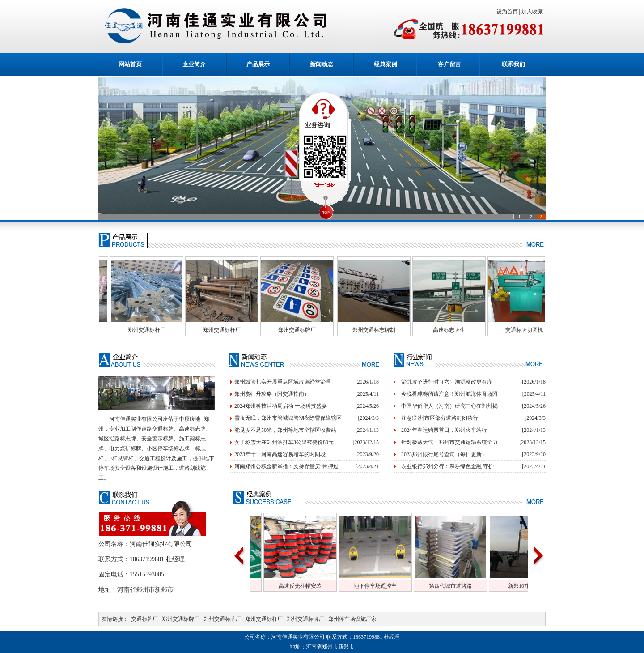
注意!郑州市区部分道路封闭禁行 (440, 418)
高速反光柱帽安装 (318, 586)
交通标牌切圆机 (542, 330)
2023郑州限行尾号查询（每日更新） (444, 454)
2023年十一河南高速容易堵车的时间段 (280, 454)
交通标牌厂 (144, 619)
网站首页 (130, 64)
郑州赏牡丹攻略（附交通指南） (272, 394)
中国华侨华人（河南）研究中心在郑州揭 (449, 406)
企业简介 (194, 64)
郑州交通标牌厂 (315, 330)
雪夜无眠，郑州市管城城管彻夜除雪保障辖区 (288, 418)
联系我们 (513, 64)
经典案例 (386, 64)
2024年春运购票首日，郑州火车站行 (444, 430)
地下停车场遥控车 (394, 586)
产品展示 (258, 64)
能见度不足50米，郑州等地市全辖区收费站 (285, 430)
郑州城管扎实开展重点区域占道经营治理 (283, 382)
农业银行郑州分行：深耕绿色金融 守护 (447, 466)
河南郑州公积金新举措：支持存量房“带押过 (286, 466)
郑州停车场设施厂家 (352, 619)
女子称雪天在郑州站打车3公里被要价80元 (284, 442)
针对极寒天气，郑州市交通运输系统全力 (449, 442)
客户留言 (449, 64)
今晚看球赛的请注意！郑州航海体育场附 (449, 394)
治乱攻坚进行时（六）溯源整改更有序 (447, 382)
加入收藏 (534, 12)
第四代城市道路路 (469, 586)
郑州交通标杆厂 (165, 330)
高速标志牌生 (467, 330)
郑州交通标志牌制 (392, 330)
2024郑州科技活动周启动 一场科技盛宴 (281, 406)
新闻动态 (322, 64)
